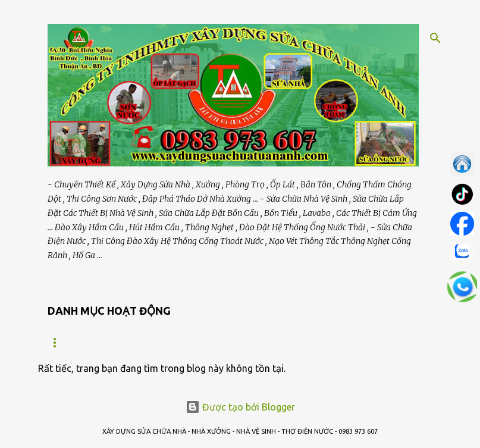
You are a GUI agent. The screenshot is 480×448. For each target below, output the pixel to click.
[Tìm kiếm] (435, 38)
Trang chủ (69, 342)
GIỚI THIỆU (137, 342)
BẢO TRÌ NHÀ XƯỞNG (221, 342)
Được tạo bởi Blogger (240, 407)
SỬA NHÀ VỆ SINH (316, 342)
